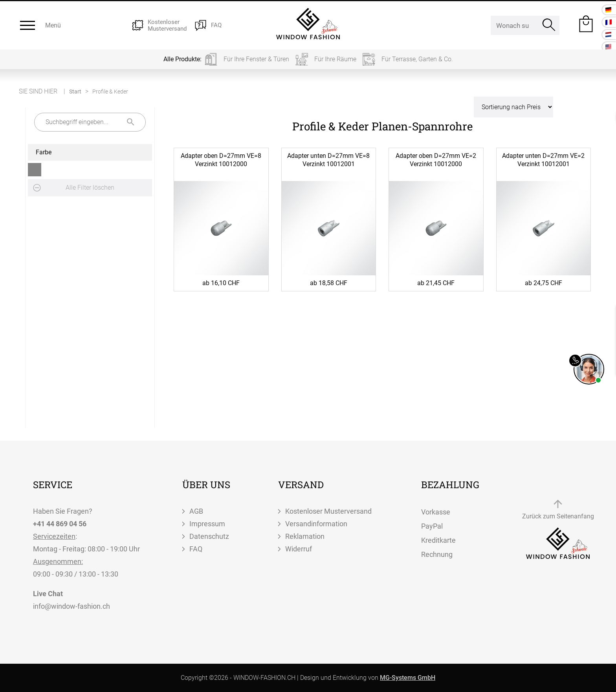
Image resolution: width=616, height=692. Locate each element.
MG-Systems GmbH (408, 678)
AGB (196, 511)
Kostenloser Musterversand (328, 511)
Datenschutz (209, 536)
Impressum (207, 524)
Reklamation (305, 536)
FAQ (196, 549)
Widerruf (299, 549)
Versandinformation (316, 524)
